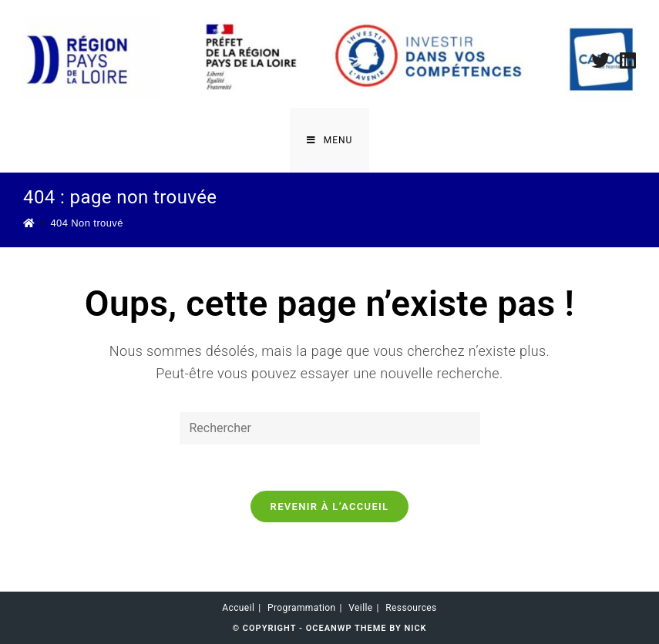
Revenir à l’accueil (330, 506)
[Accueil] (29, 223)
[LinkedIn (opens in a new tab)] (625, 60)
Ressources (411, 608)
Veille (360, 608)
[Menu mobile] (330, 140)
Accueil (238, 608)
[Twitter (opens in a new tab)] (600, 60)
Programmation (302, 608)
